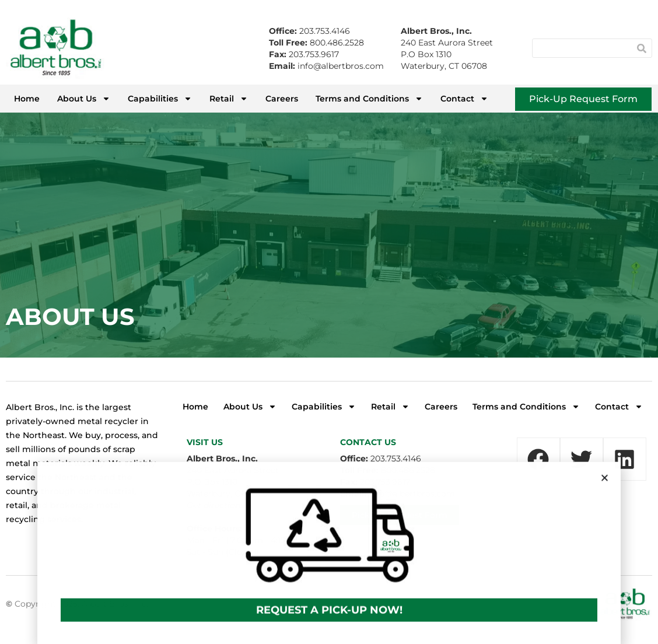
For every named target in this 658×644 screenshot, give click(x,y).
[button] (605, 491)
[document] (329, 322)
